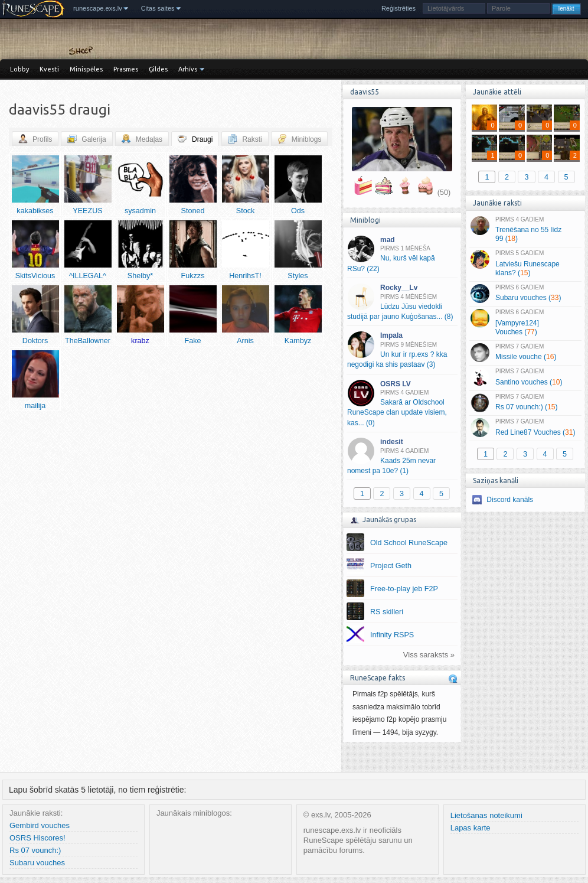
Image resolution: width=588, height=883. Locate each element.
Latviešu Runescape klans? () (525, 263)
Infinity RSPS (392, 635)
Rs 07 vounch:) (35, 850)
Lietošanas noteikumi (486, 815)
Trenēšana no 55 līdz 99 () (525, 230)
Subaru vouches (37, 863)
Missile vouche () (525, 353)
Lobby (19, 69)
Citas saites (158, 8)
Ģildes (158, 69)
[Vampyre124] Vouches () (525, 322)
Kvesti (49, 69)
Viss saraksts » (429, 655)
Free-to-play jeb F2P (404, 589)
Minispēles (86, 69)
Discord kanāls (510, 500)
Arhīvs (188, 69)
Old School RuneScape (409, 543)
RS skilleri (387, 612)
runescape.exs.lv (98, 8)
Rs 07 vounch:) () (525, 403)
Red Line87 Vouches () (525, 428)
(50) (444, 193)
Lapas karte (471, 828)
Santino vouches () (525, 377)
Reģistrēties (398, 8)
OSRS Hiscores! (37, 838)
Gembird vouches (40, 825)
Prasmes (126, 69)
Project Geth (391, 566)
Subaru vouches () (525, 294)
